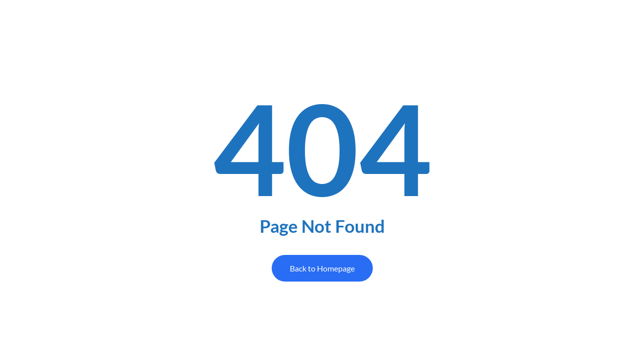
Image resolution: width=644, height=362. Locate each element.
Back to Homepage (322, 268)
